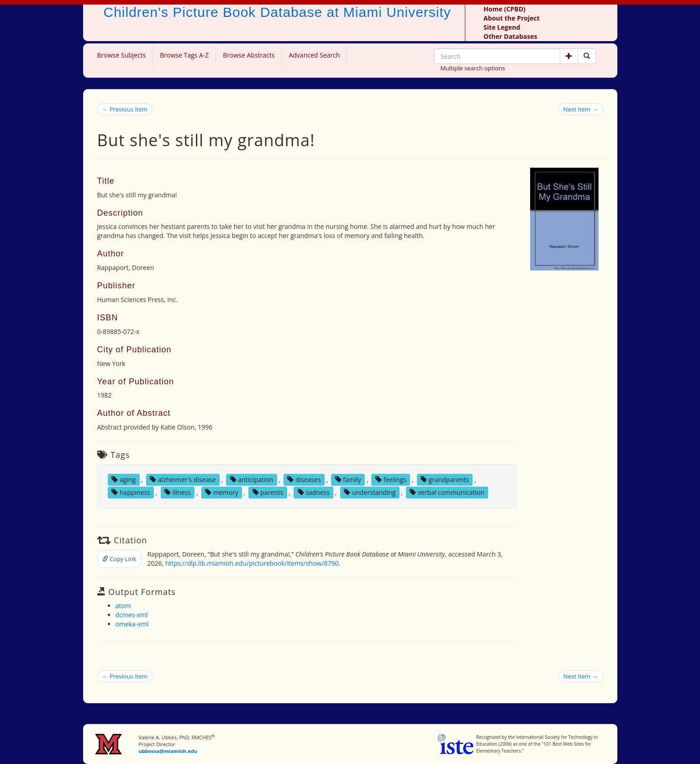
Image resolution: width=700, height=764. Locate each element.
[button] (569, 56)
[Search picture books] (587, 56)
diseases (304, 480)
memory (222, 492)
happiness (131, 492)
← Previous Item (125, 109)
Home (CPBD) (505, 9)
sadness (314, 492)
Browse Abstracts (249, 55)
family (348, 480)
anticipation (252, 480)
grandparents (445, 480)
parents (268, 492)
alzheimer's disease (183, 480)
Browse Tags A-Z (184, 55)
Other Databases (511, 36)
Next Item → (581, 109)
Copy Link (119, 559)
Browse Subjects (122, 55)
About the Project (512, 18)
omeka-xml (132, 624)
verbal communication (447, 492)
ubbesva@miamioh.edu (168, 751)
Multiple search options (473, 68)
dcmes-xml (132, 615)
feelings (391, 480)
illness (178, 492)
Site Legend (502, 27)
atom (123, 606)
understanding (370, 492)
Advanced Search (314, 55)
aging (124, 480)
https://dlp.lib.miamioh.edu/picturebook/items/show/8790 (252, 563)
